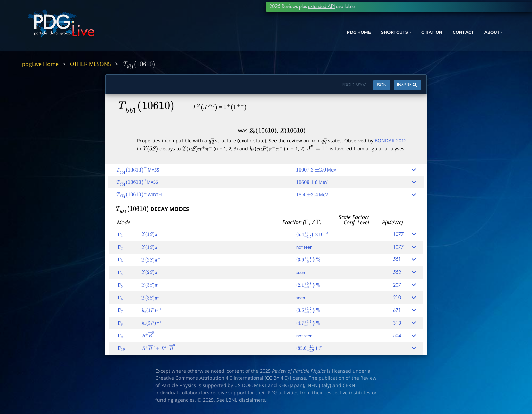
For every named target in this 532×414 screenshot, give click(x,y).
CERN (349, 385)
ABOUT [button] (479, 37)
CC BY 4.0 (277, 378)
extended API (321, 6)
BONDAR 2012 (391, 140)
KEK (283, 385)
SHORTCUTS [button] (369, 37)
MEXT (260, 385)
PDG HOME (327, 37)
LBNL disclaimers (245, 400)
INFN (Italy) (319, 385)
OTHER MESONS (90, 64)
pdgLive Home (40, 64)
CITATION (412, 37)
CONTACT (447, 37)
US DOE (243, 385)
